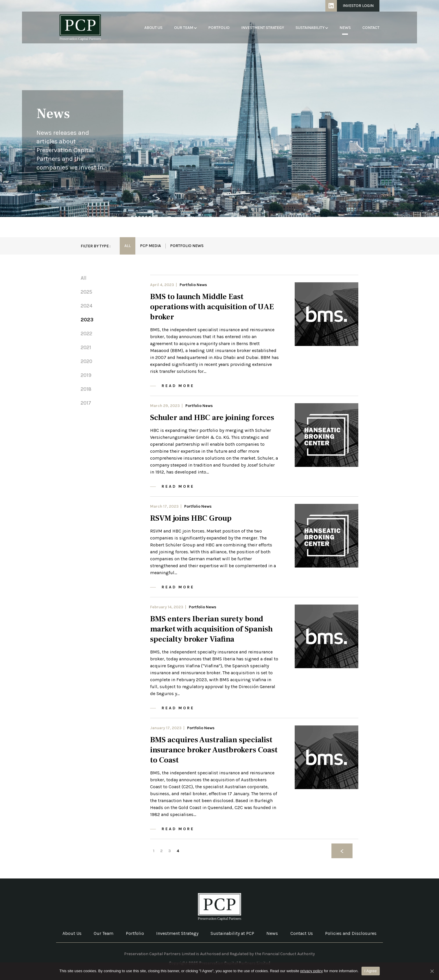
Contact (371, 28)
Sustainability (312, 28)
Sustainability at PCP (232, 933)
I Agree (371, 971)
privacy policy (311, 971)
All (128, 246)
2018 (86, 389)
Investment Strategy (263, 28)
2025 (86, 292)
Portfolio (219, 28)
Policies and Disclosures (351, 933)
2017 (86, 403)
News (345, 28)
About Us (153, 28)
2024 (86, 306)
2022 (86, 334)
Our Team (185, 28)
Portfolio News (187, 246)
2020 (86, 361)
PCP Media (150, 246)
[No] (432, 971)
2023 (87, 320)
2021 (86, 347)
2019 (86, 375)
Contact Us (302, 933)
